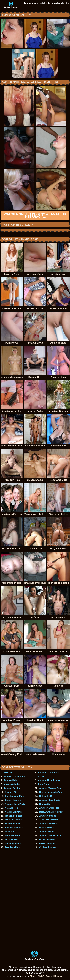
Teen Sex (8, 772)
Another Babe (11, 780)
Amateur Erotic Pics (49, 808)
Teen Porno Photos (49, 820)
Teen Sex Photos (13, 836)
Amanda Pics (12, 792)
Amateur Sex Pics (13, 788)
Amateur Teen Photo (15, 804)
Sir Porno (10, 832)
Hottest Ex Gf (46, 796)
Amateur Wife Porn (49, 824)
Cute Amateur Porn (14, 796)
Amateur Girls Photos (15, 776)
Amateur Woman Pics (50, 788)
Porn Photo (44, 784)
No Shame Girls (47, 839)
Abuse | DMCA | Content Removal (46, 976)
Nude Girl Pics (46, 828)
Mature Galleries (12, 784)
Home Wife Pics (13, 843)
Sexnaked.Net (12, 839)
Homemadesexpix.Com (51, 792)
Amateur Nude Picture (49, 780)
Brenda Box (45, 804)
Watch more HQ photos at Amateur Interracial (35, 215)
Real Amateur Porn (49, 843)
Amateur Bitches (48, 816)
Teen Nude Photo (14, 816)
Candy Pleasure (13, 800)
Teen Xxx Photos (13, 820)
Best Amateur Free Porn (51, 812)
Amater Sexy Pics (14, 812)
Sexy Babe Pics (13, 824)
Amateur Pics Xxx (14, 828)
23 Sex (41, 776)
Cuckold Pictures (48, 847)
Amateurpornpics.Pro (50, 836)
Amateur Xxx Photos (48, 772)
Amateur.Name (47, 832)
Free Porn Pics (12, 847)
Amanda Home (12, 808)
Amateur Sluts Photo (50, 800)
